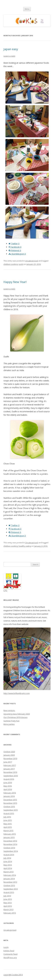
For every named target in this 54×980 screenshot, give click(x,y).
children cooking (11, 264)
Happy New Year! (15, 282)
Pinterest (15, 250)
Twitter (14, 244)
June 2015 (8, 820)
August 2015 (9, 813)
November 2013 (10, 882)
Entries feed (9, 951)
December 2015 (10, 800)
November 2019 (10, 759)
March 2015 (8, 831)
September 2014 (11, 851)
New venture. (9, 710)
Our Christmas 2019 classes (15, 717)
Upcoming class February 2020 (17, 714)
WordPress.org (10, 958)
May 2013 (8, 903)
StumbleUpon (17, 254)
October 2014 (9, 848)
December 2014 (10, 841)
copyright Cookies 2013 (13, 975)
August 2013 (9, 892)
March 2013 (8, 910)
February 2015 (10, 834)
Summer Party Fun (11, 721)
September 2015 (11, 810)
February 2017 (10, 765)
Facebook (15, 247)
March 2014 (8, 872)
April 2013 (8, 906)
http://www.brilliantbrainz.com (17, 693)
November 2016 (10, 772)
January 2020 (9, 755)
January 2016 (9, 796)
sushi (21, 264)
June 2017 (8, 762)
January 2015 (9, 837)
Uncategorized (32, 261)
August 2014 (9, 855)
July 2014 (7, 858)
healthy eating (25, 546)
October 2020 (9, 752)
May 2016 (8, 786)
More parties (9, 724)
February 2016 (10, 793)
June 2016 (8, 783)
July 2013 (7, 896)
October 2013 (9, 885)
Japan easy (11, 49)
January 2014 (9, 879)
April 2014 (8, 868)
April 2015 (8, 827)
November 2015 (10, 803)
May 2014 (8, 865)
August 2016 (9, 779)
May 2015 (8, 824)
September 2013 (11, 889)
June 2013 (8, 899)
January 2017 (9, 769)
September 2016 (11, 776)
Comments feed (10, 954)
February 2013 (10, 913)
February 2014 (10, 875)
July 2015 (7, 817)
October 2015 (9, 807)
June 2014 (8, 861)
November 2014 (10, 844)
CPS (5, 590)
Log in (6, 947)
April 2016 (8, 789)
